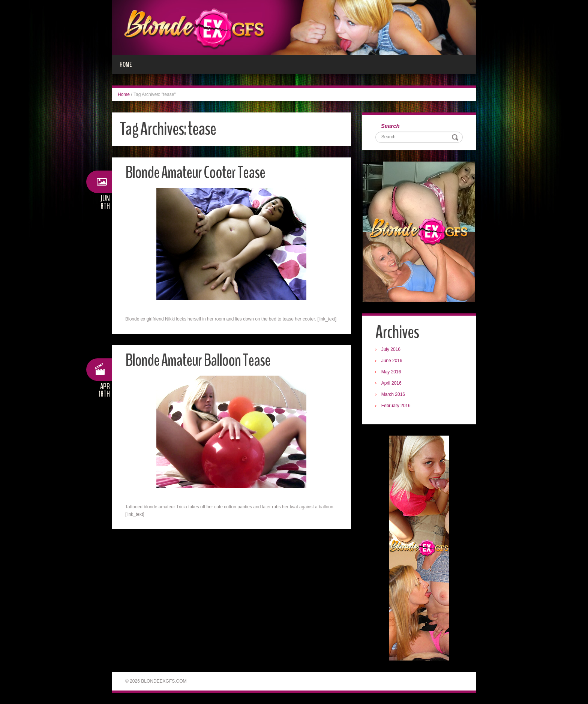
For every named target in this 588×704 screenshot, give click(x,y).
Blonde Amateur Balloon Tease (198, 360)
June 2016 (392, 361)
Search (390, 126)
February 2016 (396, 406)
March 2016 (393, 394)
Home (126, 64)
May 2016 (391, 372)
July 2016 (391, 349)
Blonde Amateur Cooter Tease (195, 173)
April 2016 (391, 383)
